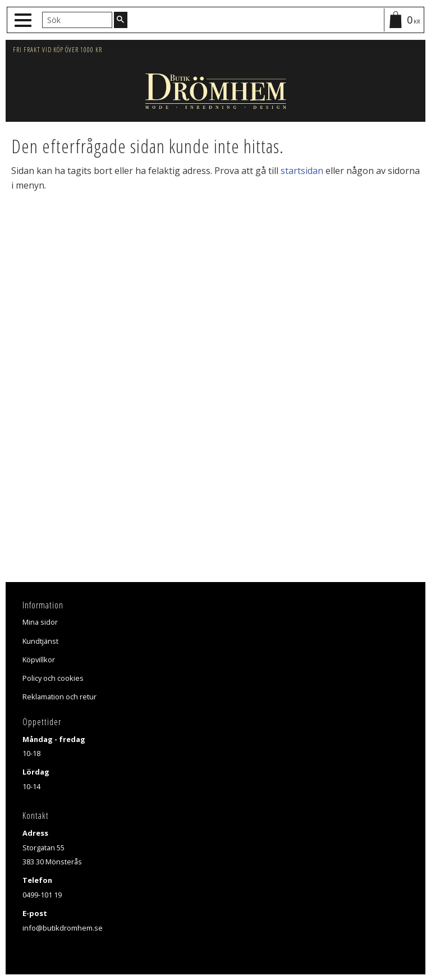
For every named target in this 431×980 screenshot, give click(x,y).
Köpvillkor (39, 660)
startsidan (302, 171)
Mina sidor (40, 622)
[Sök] (121, 20)
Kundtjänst (40, 641)
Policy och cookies (53, 678)
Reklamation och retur (59, 697)
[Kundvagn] (404, 20)
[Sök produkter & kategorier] (77, 20)
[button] (24, 20)
